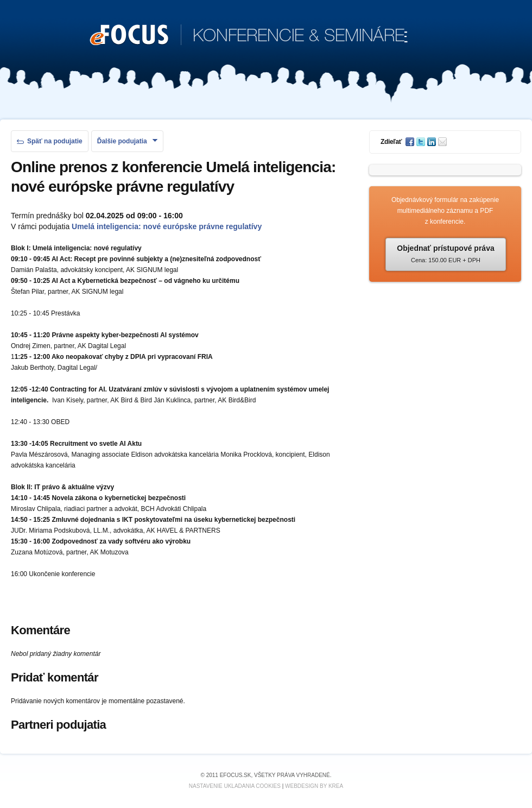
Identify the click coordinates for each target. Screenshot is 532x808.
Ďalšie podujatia (127, 141)
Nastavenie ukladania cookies (235, 786)
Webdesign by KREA (314, 786)
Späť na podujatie (50, 141)
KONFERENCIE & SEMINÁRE (249, 36)
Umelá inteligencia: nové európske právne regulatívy (167, 226)
